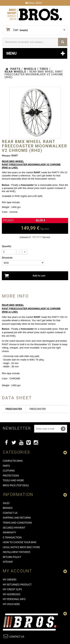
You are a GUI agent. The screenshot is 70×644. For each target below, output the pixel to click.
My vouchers (11, 604)
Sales (6, 503)
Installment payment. (17, 552)
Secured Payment (14, 528)
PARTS (6, 466)
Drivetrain (7, 258)
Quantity (7, 246)
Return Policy (12, 557)
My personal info (14, 599)
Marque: (6, 156)
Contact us (10, 513)
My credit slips (12, 589)
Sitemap (8, 562)
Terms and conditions (17, 523)
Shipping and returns (17, 518)
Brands (8, 508)
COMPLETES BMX (13, 461)
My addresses (12, 594)
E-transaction (12, 537)
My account (17, 571)
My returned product (17, 585)
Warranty (9, 532)
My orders (10, 580)
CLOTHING (9, 471)
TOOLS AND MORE (13, 480)
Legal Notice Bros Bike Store (21, 547)
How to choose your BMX (20, 542)
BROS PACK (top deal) (16, 485)
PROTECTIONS (11, 476)
